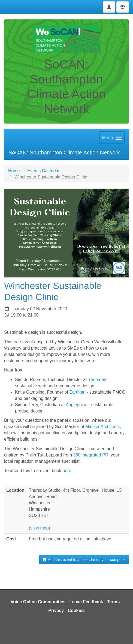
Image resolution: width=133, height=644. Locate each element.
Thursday (97, 380)
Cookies (76, 611)
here (67, 471)
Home (14, 171)
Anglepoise (76, 405)
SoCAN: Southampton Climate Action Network (64, 153)
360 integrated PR (91, 455)
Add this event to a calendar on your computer (84, 560)
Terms (113, 602)
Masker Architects (102, 427)
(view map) (40, 528)
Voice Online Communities (38, 602)
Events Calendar (43, 171)
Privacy (56, 611)
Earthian (77, 392)
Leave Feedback (86, 602)
